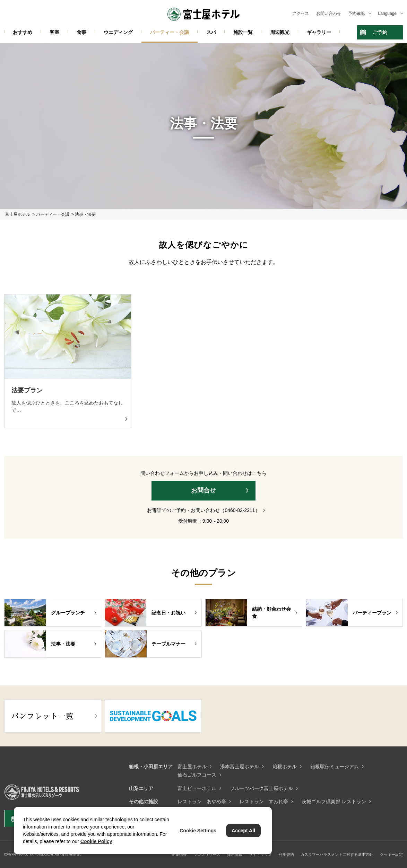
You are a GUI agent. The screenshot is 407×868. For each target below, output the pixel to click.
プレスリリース (207, 854)
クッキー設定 (391, 854)
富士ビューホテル (197, 788)
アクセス (301, 14)
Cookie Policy (96, 841)
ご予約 (380, 32)
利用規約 (286, 854)
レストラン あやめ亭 (202, 801)
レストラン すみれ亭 (264, 801)
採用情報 (235, 854)
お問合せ (203, 490)
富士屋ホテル (192, 767)
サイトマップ (260, 854)
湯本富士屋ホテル (240, 767)
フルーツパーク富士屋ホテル (261, 788)
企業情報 (179, 854)
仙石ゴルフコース (197, 775)
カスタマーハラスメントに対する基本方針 (337, 854)
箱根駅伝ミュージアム (335, 767)
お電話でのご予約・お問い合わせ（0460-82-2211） (203, 510)
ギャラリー (319, 32)
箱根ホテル (285, 767)
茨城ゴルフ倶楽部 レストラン (334, 801)
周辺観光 (280, 32)
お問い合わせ (329, 14)
